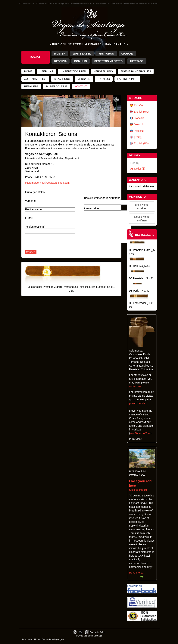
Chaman (127, 54)
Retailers (31, 86)
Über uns (46, 71)
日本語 (138, 137)
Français (139, 118)
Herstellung (103, 71)
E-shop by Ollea (97, 632)
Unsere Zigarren (73, 71)
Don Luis (81, 61)
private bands (137, 403)
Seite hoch (27, 639)
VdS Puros (106, 54)
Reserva (61, 61)
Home (28, 71)
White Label (82, 54)
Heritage (137, 61)
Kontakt (81, 86)
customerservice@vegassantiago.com (47, 183)
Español (139, 105)
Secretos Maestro (109, 61)
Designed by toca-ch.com (75, 632)
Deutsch (139, 124)
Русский (139, 131)
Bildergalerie (56, 86)
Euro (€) (135, 163)
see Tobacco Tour (140, 433)
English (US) (141, 143)
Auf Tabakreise (35, 79)
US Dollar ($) (137, 169)
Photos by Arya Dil (81, 632)
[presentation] (54, 243)
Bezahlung (62, 79)
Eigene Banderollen (136, 71)
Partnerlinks (127, 79)
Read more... (137, 573)
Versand (84, 79)
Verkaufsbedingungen (53, 639)
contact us (135, 386)
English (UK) (141, 112)
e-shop (36, 57)
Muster (60, 54)
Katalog (104, 79)
